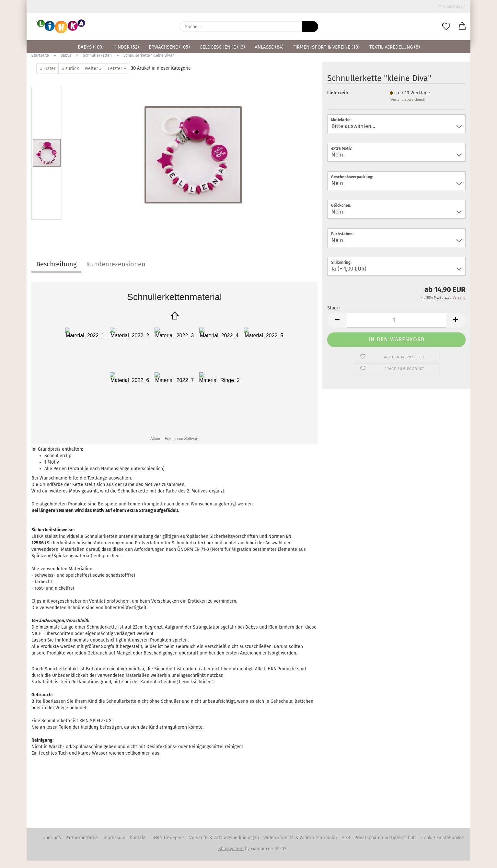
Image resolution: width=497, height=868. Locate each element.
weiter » (93, 76)
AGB (346, 845)
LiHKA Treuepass (168, 845)
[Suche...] (310, 27)
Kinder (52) (126, 47)
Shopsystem (231, 856)
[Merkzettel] (446, 27)
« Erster (47, 76)
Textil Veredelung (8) (395, 47)
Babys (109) (91, 47)
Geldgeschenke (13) (222, 47)
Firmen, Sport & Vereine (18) (326, 47)
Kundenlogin (452, 6)
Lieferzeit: (338, 100)
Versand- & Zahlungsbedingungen (224, 845)
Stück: (333, 315)
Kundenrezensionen (116, 272)
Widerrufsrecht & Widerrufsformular (300, 845)
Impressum (114, 845)
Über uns (52, 845)
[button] (462, 27)
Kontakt (138, 845)
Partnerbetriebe (82, 845)
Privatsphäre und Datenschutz (386, 845)
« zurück (70, 76)
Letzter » (117, 76)
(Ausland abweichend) (408, 107)
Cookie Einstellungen (443, 845)
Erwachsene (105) (169, 47)
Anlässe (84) (269, 47)
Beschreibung (56, 272)
